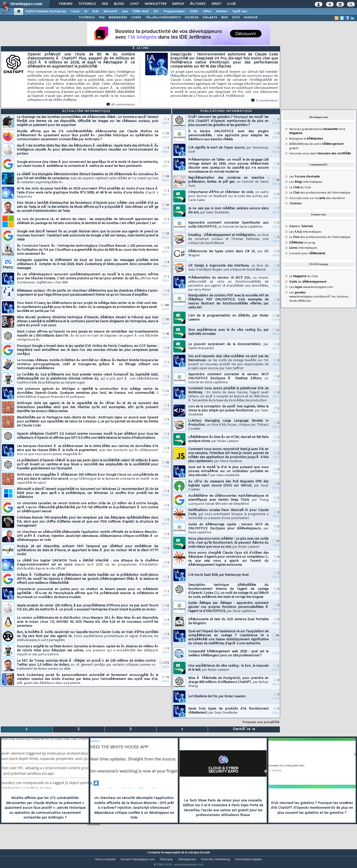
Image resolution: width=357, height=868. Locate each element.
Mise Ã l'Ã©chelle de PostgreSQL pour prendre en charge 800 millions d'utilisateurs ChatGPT (228, 682)
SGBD (194, 12)
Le (294, 188)
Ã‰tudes (198, 4)
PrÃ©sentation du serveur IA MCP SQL (228, 284)
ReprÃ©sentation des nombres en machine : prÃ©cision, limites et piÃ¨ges (228, 182)
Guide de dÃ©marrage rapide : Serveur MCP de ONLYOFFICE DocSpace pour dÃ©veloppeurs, (228, 529)
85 (276, 636)
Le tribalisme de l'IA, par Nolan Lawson (217, 697)
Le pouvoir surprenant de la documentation (228, 346)
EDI (156, 12)
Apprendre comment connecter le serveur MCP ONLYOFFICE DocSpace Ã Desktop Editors (228, 379)
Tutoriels (87, 4)
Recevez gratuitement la (314, 129)
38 (166, 177)
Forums (66, 4)
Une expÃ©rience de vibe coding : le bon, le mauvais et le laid (228, 668)
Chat (134, 4)
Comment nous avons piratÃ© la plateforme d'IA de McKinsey (228, 395)
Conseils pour (307, 254)
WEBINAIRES (118, 18)
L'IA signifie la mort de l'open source (228, 150)
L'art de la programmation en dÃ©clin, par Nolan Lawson (228, 318)
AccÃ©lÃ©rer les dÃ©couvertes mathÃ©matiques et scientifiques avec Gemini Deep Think (228, 500)
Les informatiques (306, 182)
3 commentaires (265, 101)
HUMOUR (251, 18)
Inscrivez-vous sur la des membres (317, 198)
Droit (216, 4)
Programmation (174, 12)
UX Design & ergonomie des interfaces (228, 268)
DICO (236, 18)
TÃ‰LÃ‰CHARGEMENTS (163, 18)
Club (231, 4)
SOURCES (192, 18)
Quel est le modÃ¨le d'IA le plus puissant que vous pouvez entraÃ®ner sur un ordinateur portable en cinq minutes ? (228, 471)
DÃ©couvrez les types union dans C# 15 (228, 254)
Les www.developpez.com (311, 287)
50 (166, 205)
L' (295, 204)
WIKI (225, 18)
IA (86, 12)
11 (166, 391)
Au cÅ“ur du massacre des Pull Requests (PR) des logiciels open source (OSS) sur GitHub (228, 486)
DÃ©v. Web (141, 12)
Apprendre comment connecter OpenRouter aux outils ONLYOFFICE (228, 225)
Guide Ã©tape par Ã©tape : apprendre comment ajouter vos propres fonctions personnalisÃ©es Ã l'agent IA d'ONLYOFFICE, (228, 607)
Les (304, 177)
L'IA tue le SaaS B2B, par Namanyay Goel (218, 575)
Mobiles (222, 12)
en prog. (302, 243)
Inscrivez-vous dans (320, 154)
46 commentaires (121, 105)
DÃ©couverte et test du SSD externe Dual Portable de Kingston (228, 622)
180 (165, 305)
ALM (95, 12)
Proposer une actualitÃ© (261, 722)
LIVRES (136, 18)
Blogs (119, 4)
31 (166, 677)
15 (276, 541)
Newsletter (155, 4)
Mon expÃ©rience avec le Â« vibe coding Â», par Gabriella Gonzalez (228, 332)
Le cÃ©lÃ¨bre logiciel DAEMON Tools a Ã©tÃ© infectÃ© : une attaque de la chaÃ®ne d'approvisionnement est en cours (88, 565)
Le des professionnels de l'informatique (320, 193)
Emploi (178, 4)
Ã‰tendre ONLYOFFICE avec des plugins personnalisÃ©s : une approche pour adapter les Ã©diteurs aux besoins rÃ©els (228, 136)
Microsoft (110, 12)
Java (125, 12)
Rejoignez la (306, 139)
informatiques (303, 248)
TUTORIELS (87, 18)
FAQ (105, 4)
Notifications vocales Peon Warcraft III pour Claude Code (228, 514)
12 (166, 606)
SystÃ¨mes (240, 12)
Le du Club (303, 276)
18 (276, 180)
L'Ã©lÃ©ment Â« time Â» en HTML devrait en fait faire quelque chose (228, 439)
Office (207, 12)
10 (276, 316)
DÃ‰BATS (210, 18)
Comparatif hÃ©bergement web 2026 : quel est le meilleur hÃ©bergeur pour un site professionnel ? (228, 654)
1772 (164, 663)
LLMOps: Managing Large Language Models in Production (228, 425)
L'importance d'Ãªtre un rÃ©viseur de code (228, 196)
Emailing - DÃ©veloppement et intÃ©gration (228, 239)
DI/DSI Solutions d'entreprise (46, 12)
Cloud (75, 12)
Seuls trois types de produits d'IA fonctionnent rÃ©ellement (228, 711)
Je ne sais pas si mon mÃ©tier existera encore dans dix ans (228, 211)
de (308, 282)
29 (166, 234)
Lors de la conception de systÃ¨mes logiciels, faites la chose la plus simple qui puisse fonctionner (228, 411)
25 (166, 134)
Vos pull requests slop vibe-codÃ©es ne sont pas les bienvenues (228, 362)
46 (166, 334)
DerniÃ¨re (244, 729)
